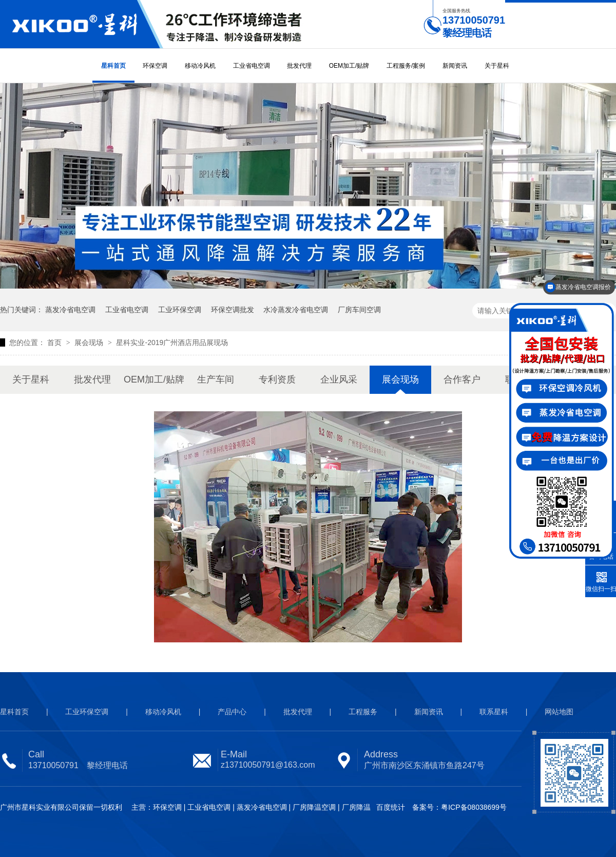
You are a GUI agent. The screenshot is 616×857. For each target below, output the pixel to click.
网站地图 (559, 712)
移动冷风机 (200, 66)
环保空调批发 (233, 310)
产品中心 (232, 712)
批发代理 (299, 66)
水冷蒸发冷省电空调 (296, 310)
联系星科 (494, 712)
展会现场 (90, 342)
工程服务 (363, 712)
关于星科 (497, 66)
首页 (55, 342)
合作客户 (462, 379)
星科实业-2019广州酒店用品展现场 (172, 342)
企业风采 (339, 379)
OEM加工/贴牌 (349, 66)
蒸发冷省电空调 (70, 310)
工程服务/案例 (406, 66)
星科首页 (113, 66)
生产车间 (216, 379)
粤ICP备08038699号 (474, 807)
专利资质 (277, 379)
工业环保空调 (180, 310)
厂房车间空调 (359, 310)
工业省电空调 (252, 66)
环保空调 (155, 66)
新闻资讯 (455, 66)
